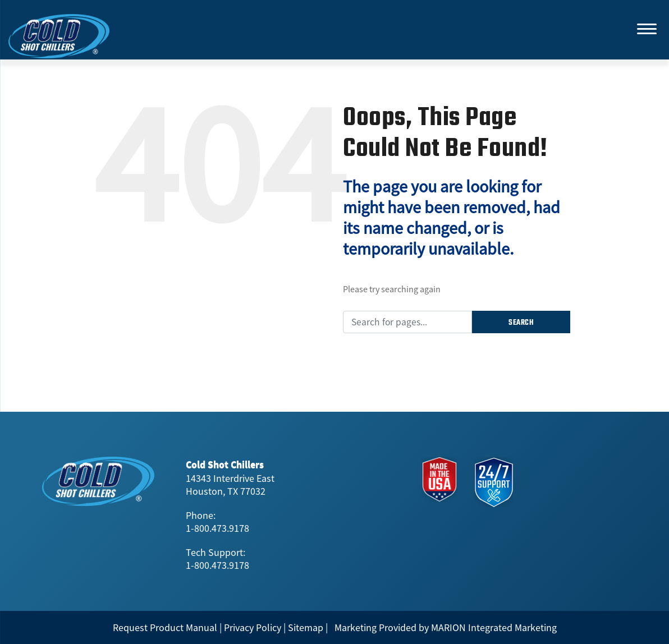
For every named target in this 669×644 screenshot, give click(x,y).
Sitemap (306, 627)
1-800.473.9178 (217, 528)
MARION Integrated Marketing (494, 627)
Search (521, 323)
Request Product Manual (165, 627)
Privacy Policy (253, 627)
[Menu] (647, 28)
